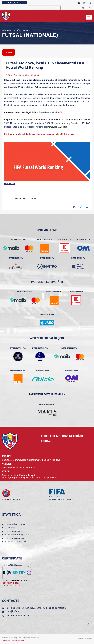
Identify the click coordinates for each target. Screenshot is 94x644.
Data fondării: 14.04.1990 (16, 524)
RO (85, 8)
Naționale (27, 30)
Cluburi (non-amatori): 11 (16, 538)
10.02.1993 (20, 499)
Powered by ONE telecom (84, 638)
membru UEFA (8, 499)
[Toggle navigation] (89, 17)
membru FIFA (55, 499)
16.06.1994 (67, 499)
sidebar (9, 53)
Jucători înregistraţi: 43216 (17, 535)
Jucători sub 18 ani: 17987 (16, 542)
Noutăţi (17, 30)
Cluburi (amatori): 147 (15, 531)
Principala (7, 30)
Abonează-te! (15, 3)
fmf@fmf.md (13, 611)
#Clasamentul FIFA (17, 199)
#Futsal (34, 199)
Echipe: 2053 (10, 528)
